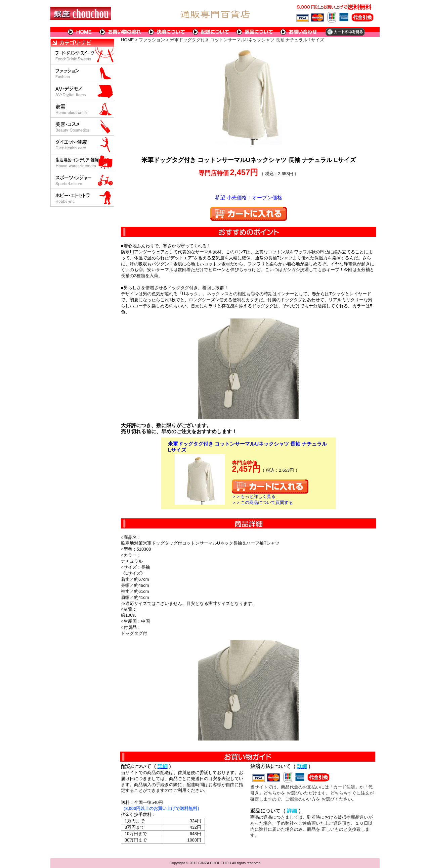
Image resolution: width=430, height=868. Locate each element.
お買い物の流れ (120, 32)
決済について (167, 32)
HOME (80, 32)
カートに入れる (249, 214)
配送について (211, 32)
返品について (255, 32)
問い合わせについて (299, 32)
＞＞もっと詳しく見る (254, 496)
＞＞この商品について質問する (262, 502)
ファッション (152, 40)
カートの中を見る (345, 32)
